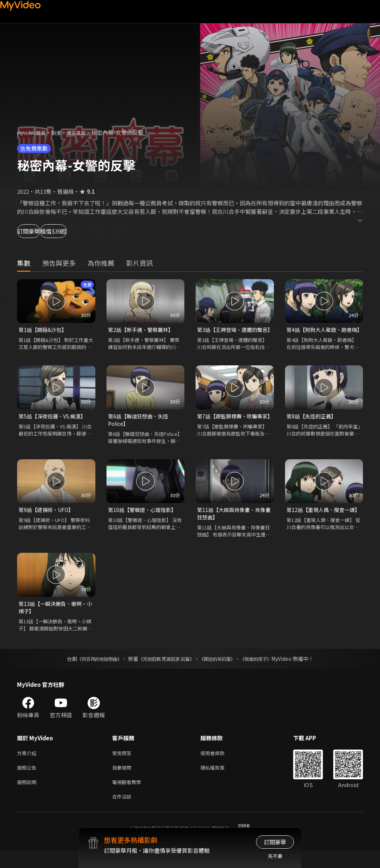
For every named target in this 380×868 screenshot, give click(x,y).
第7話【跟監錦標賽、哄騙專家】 (232, 429)
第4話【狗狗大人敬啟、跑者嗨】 (321, 334)
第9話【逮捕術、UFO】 (48, 520)
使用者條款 (219, 767)
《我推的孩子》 (267, 672)
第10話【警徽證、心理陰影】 (144, 520)
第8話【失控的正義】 (313, 425)
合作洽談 (123, 814)
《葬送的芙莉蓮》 (223, 672)
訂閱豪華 (37, 231)
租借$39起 (86, 231)
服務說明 (28, 798)
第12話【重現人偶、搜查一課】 (320, 524)
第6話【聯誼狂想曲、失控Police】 (140, 429)
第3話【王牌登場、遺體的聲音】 (232, 334)
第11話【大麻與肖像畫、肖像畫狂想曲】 (233, 524)
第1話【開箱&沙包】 (44, 330)
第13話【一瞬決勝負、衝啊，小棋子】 (55, 620)
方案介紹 (28, 767)
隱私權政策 (219, 782)
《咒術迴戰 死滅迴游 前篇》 (164, 672)
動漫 (62, 132)
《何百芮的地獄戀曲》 (89, 672)
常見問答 (123, 767)
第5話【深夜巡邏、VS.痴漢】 (55, 425)
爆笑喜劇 (84, 132)
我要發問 (123, 782)
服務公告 (28, 782)
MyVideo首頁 (34, 132)
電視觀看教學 (129, 798)
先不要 (275, 856)
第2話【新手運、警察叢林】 (143, 330)
